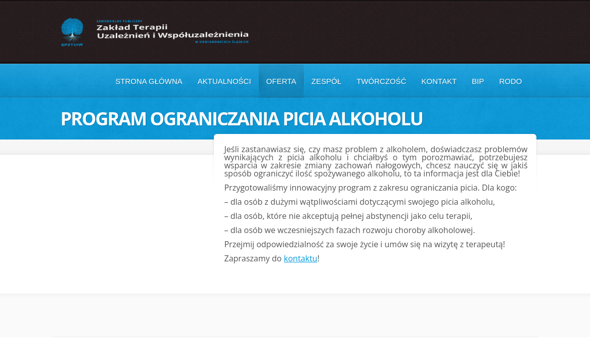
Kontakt (439, 81)
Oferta (281, 81)
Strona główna (149, 81)
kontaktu (300, 258)
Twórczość (381, 81)
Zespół (326, 81)
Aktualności (224, 81)
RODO (511, 81)
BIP (478, 81)
